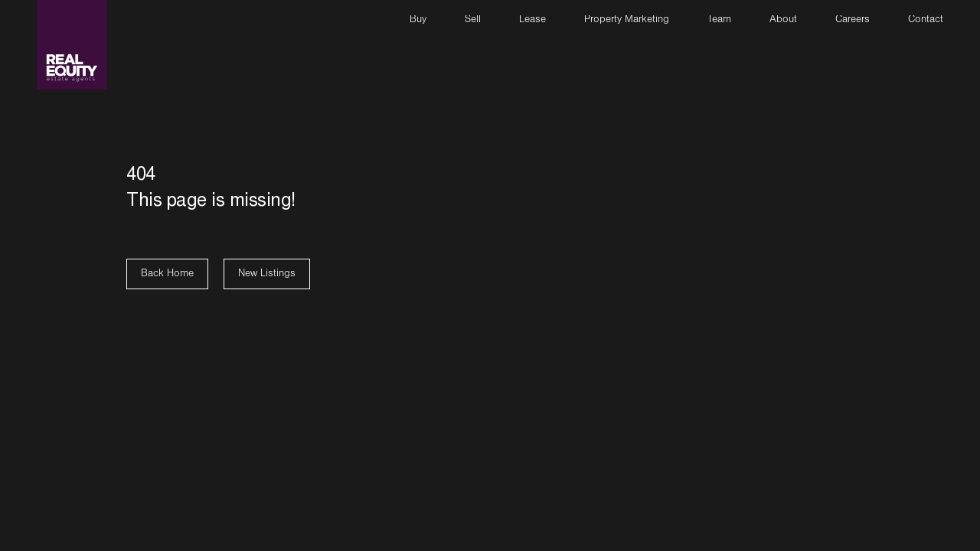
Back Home (167, 275)
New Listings (267, 275)
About (783, 21)
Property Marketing (627, 21)
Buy (418, 21)
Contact (926, 21)
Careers (853, 21)
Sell (473, 21)
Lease (532, 21)
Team (719, 21)
